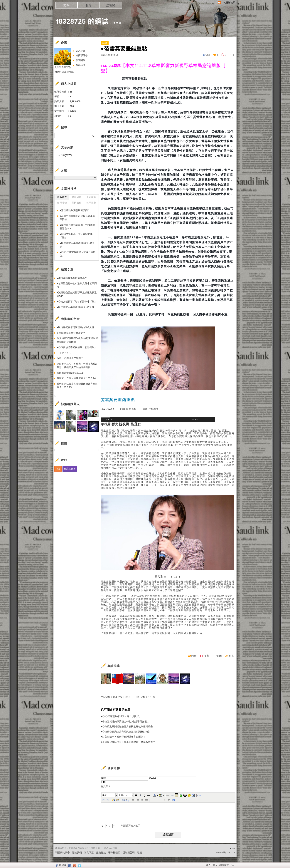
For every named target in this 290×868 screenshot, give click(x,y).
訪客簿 (111, 5)
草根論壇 (154, 409)
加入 (215, 865)
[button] (110, 795)
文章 (66, 5)
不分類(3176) (65, 155)
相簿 (89, 5)
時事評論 (118, 697)
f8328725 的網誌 (82, 21)
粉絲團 (63, 865)
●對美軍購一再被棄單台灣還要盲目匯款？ (123, 737)
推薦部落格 (82, 55)
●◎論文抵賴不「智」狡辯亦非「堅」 (76, 236)
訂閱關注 (80, 60)
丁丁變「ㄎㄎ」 (65, 353)
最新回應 (77, 197)
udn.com (231, 852)
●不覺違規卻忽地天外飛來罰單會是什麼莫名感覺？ (128, 742)
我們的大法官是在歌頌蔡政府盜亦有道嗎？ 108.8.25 (77, 386)
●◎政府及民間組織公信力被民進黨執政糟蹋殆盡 (127, 727)
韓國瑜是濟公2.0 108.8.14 (71, 373)
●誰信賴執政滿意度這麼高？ (75, 210)
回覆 (194, 656)
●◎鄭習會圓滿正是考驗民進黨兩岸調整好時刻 (126, 732)
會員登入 (106, 786)
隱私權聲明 (129, 853)
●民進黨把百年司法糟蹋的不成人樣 (77, 245)
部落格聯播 (70, 469)
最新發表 (62, 197)
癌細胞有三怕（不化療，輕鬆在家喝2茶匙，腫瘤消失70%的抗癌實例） (77, 366)
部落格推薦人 (70, 404)
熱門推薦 (91, 203)
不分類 (151, 697)
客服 (139, 853)
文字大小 (123, 795)
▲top (232, 848)
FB (176, 577)
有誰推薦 (114, 666)
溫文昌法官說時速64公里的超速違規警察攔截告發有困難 (77, 340)
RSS (58, 469)
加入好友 (80, 51)
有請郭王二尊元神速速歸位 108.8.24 (76, 378)
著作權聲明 (114, 853)
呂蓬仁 (133, 409)
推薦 (206, 656)
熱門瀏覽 (62, 203)
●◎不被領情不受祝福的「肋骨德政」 (77, 347)
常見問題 (89, 853)
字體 (104, 795)
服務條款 (101, 853)
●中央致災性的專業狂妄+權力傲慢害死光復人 (125, 722)
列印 (232, 656)
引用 (219, 656)
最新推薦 (91, 197)
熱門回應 (77, 203)
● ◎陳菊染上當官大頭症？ (71, 333)
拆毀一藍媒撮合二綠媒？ (70, 358)
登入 (208, 865)
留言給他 (80, 65)
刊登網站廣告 (63, 853)
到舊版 (117, 23)
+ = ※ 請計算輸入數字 (120, 826)
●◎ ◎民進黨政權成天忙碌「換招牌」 (121, 716)
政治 (128, 697)
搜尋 (94, 136)
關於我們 (77, 853)
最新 (145, 409)
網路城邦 (224, 865)
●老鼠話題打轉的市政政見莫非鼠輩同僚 (77, 218)
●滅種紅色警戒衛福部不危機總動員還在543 (77, 227)
